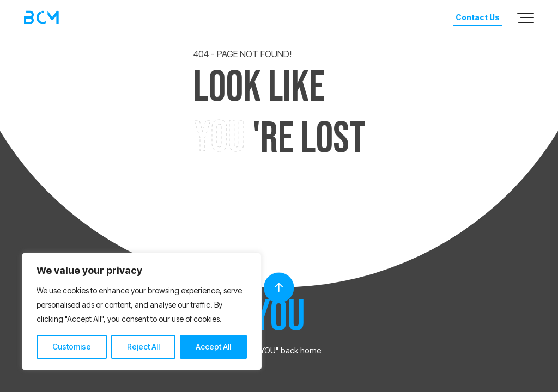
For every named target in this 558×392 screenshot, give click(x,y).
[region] (142, 311)
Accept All (213, 347)
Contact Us (478, 17)
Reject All (143, 347)
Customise (72, 347)
